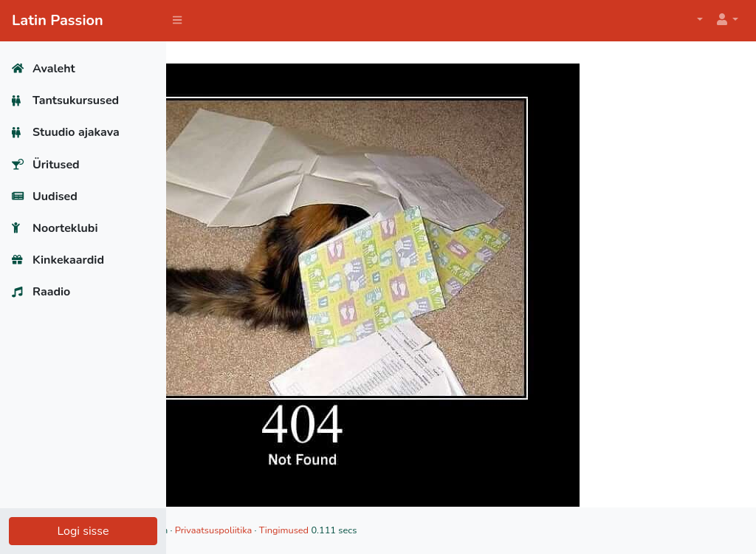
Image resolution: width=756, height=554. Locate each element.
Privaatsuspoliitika (362, 530)
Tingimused (433, 530)
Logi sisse (83, 531)
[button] (726, 20)
